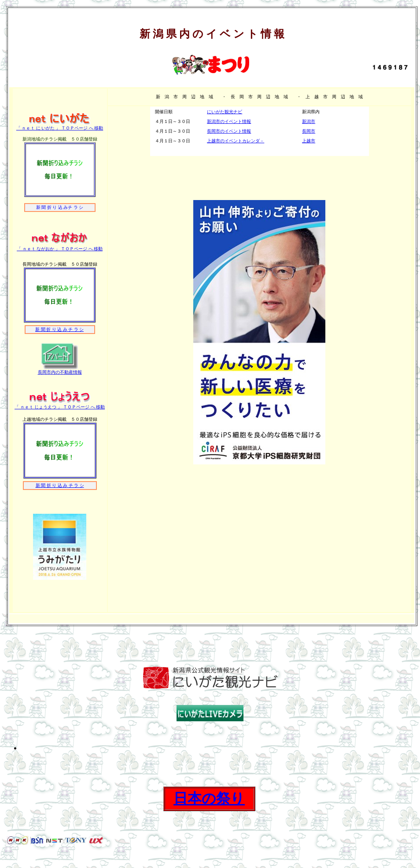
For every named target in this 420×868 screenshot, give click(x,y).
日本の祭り (209, 798)
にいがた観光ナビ (225, 112)
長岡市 (309, 131)
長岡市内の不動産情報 (60, 372)
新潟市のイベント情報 (229, 121)
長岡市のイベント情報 (229, 131)
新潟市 (309, 121)
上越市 (309, 141)
